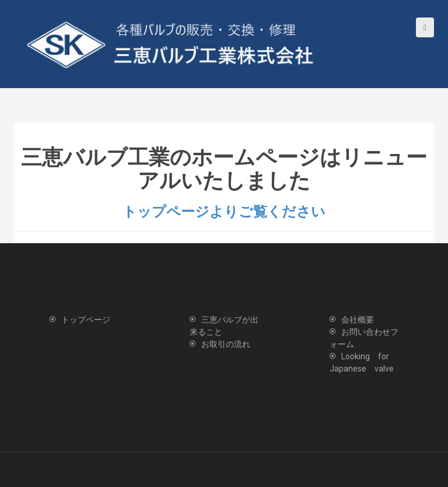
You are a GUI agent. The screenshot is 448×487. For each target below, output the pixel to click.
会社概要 (358, 320)
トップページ (86, 320)
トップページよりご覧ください (224, 212)
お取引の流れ (226, 344)
